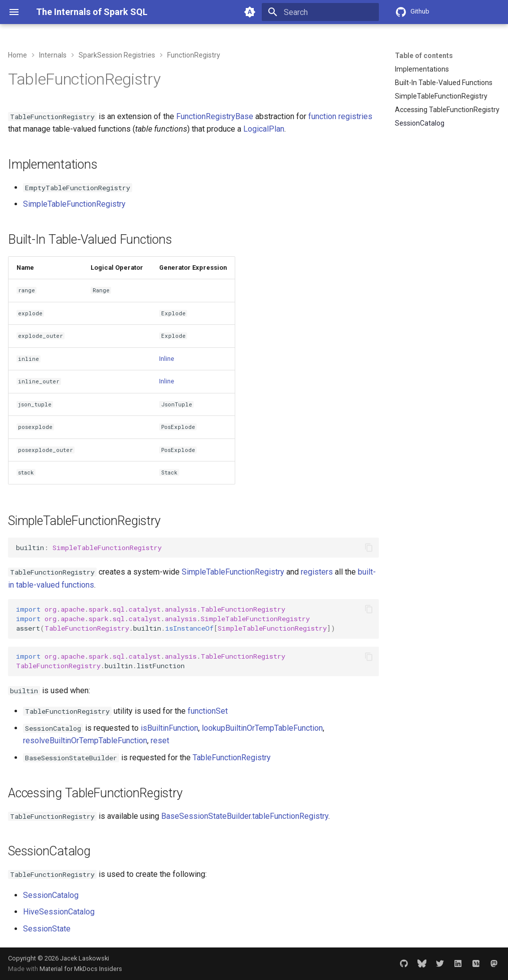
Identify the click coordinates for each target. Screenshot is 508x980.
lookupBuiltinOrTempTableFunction (262, 728)
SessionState (47, 929)
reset (160, 741)
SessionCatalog (51, 895)
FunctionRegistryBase (215, 116)
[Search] (320, 12)
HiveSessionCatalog (59, 912)
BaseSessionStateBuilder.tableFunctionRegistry (245, 816)
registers (317, 572)
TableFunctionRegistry (232, 758)
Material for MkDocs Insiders (81, 969)
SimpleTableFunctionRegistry (74, 204)
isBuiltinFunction (169, 728)
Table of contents (424, 56)
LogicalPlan (264, 129)
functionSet (208, 711)
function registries (340, 116)
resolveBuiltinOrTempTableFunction (85, 741)
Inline (167, 359)
